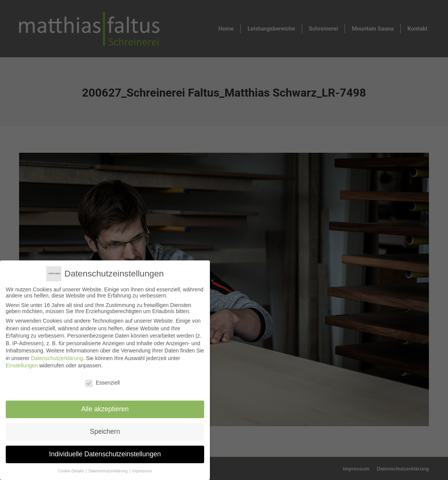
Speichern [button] (105, 431)
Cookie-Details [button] (72, 469)
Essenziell (102, 383)
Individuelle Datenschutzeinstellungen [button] (105, 453)
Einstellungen (22, 365)
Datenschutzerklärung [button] (109, 469)
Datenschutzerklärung (57, 358)
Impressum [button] (142, 469)
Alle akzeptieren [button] (105, 409)
